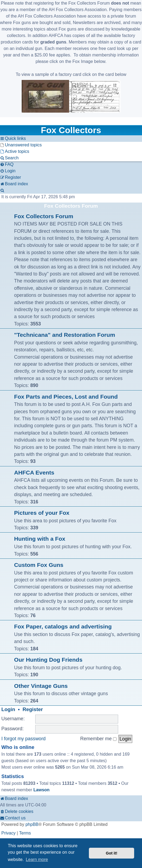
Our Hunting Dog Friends (48, 660)
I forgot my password (23, 739)
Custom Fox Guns (39, 565)
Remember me (98, 739)
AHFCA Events (34, 472)
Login (8, 709)
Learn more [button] (37, 859)
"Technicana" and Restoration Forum (65, 335)
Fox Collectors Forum (71, 206)
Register (33, 709)
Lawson (41, 790)
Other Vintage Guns (41, 686)
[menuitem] (21, 145)
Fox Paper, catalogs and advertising (63, 626)
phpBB (32, 824)
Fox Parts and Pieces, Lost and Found (66, 397)
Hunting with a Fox (40, 539)
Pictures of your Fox (42, 513)
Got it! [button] (112, 853)
